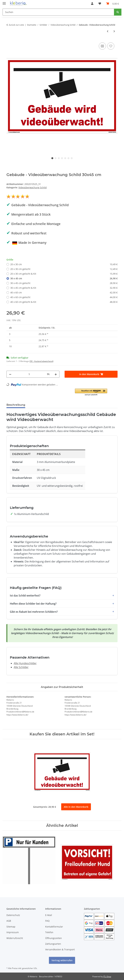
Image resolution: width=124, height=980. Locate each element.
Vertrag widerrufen (62, 960)
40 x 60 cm (64, 292)
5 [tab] (65, 158)
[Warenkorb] (113, 4)
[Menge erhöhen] (56, 374)
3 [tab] (59, 158)
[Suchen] (58, 12)
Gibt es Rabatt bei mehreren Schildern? (34, 612)
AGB (9, 921)
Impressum (13, 932)
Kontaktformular (54, 927)
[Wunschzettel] (100, 4)
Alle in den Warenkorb (76, 807)
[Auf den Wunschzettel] (111, 46)
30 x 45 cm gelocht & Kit (64, 288)
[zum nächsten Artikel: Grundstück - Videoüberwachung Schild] (114, 31)
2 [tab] (56, 158)
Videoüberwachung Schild (33, 187)
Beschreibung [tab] (16, 405)
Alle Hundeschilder (25, 663)
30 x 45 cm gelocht (64, 283)
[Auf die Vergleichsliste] (102, 46)
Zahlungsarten (53, 944)
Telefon (49, 932)
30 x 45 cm (64, 278)
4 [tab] (62, 158)
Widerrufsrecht (15, 938)
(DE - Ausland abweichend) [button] (41, 361)
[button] (92, 4)
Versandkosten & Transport (60, 949)
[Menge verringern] (10, 374)
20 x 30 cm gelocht (64, 269)
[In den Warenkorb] (91, 374)
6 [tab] (68, 158)
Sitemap (11, 927)
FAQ (47, 921)
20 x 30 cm (64, 264)
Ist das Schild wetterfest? (25, 596)
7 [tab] (72, 158)
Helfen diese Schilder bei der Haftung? (33, 604)
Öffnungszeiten (54, 938)
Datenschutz (13, 915)
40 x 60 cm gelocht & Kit (64, 302)
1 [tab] (52, 158)
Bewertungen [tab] (40, 405)
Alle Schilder (21, 667)
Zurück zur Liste (16, 25)
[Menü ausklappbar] (4, 2)
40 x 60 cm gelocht (64, 297)
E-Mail (49, 915)
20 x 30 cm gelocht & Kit (64, 274)
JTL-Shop (107, 977)
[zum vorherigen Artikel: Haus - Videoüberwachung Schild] (108, 31)
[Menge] (29, 374)
